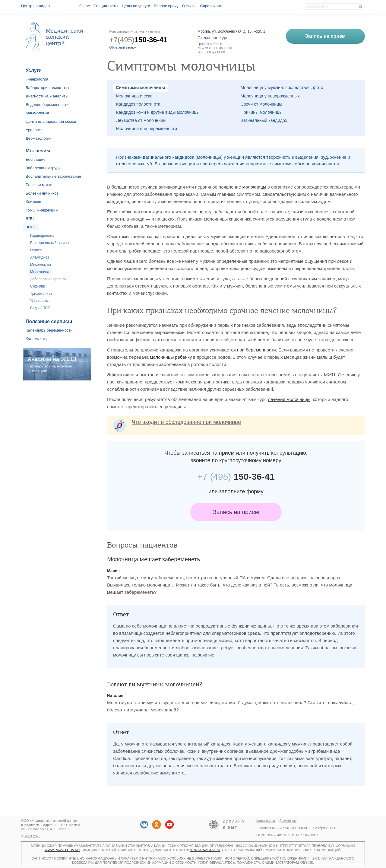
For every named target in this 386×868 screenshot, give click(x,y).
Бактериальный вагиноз (50, 243)
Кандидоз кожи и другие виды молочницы (158, 112)
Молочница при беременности (147, 129)
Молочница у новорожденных (270, 96)
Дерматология (39, 138)
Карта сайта (266, 821)
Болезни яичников (42, 193)
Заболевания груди (43, 168)
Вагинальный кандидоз (264, 120)
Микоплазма (41, 265)
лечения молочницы (289, 399)
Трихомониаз (41, 294)
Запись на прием (236, 512)
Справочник (211, 6)
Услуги (34, 70)
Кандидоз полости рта (138, 104)
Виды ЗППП (40, 308)
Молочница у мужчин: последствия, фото (282, 87)
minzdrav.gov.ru (205, 850)
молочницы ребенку (171, 357)
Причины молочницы (262, 112)
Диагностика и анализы (47, 96)
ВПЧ (30, 219)
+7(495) (139, 40)
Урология (34, 130)
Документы (288, 821)
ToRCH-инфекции (42, 210)
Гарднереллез (42, 236)
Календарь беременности (49, 330)
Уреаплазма (40, 301)
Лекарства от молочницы (141, 120)
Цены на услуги (136, 6)
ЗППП (31, 227)
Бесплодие (36, 159)
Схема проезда (212, 38)
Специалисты (106, 6)
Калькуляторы (38, 339)
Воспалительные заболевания (53, 176)
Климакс (33, 202)
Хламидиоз (40, 257)
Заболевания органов (48, 279)
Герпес (36, 250)
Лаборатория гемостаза (47, 88)
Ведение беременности (47, 105)
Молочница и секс (134, 96)
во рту (205, 212)
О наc (85, 6)
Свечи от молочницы (261, 104)
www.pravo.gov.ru (62, 850)
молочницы (254, 187)
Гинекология (37, 79)
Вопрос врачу (166, 6)
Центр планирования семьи (51, 121)
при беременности (256, 350)
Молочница (40, 272)
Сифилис (38, 286)
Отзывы (189, 6)
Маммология (37, 113)
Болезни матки (39, 185)
